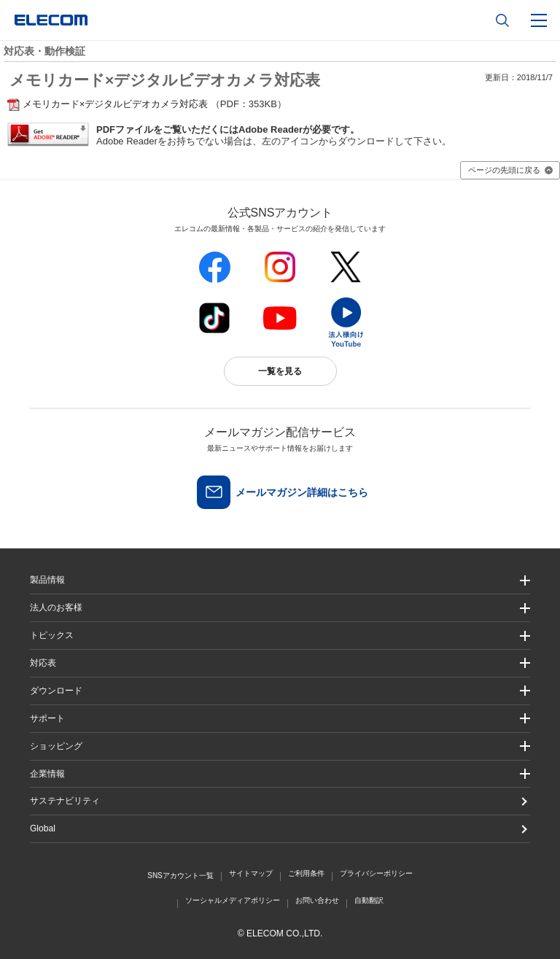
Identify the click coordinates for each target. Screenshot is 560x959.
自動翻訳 (369, 900)
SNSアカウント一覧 (180, 875)
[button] (280, 636)
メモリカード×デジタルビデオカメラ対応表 (116, 104)
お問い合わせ (317, 900)
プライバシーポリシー (376, 873)
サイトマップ (251, 873)
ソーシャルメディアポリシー (233, 900)
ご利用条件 (306, 873)
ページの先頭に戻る (504, 170)
